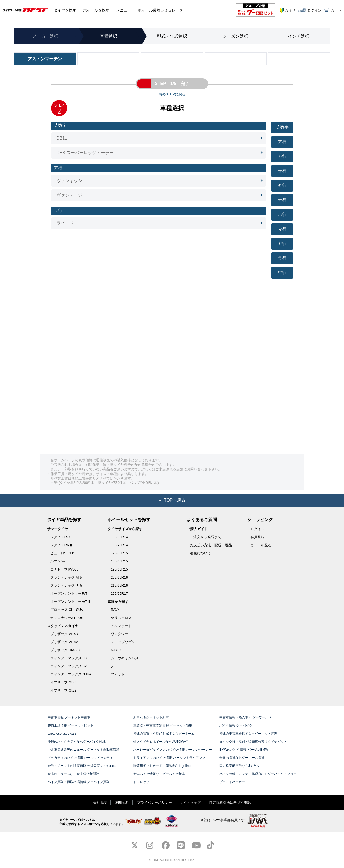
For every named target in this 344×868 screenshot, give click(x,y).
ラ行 (282, 258)
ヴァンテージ (69, 195)
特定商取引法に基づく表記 (230, 803)
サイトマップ (190, 803)
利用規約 (122, 803)
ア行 (282, 142)
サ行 (282, 171)
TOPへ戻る (172, 500)
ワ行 (282, 273)
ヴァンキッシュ (71, 181)
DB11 (62, 138)
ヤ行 (282, 244)
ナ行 (282, 200)
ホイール (96, 10)
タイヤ (65, 10)
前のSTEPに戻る (172, 94)
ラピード (65, 223)
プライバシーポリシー (155, 803)
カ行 (282, 156)
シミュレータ (160, 10)
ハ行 (282, 215)
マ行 (282, 229)
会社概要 (100, 803)
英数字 (282, 127)
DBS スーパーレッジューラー (85, 153)
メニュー (124, 10)
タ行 (282, 185)
